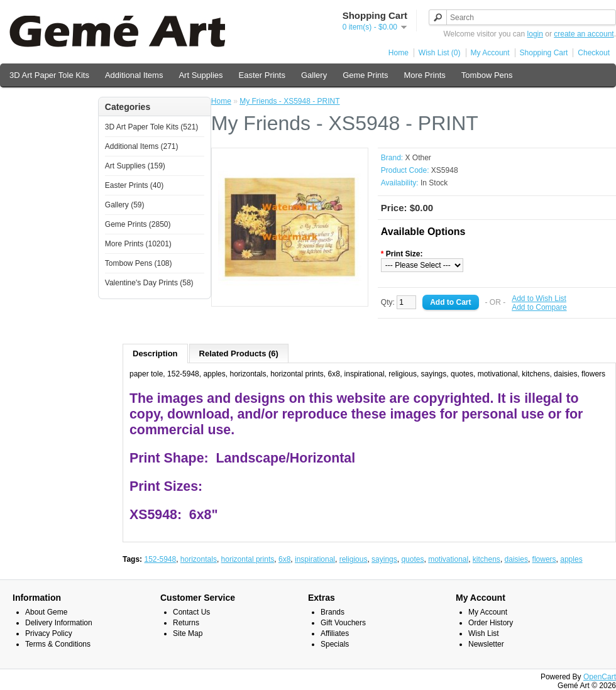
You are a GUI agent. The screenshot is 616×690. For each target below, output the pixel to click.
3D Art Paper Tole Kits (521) (152, 127)
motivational (448, 559)
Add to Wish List (539, 298)
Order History (491, 623)
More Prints (424, 75)
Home (399, 53)
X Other (418, 158)
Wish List (484, 633)
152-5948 (160, 559)
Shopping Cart (544, 53)
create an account (584, 34)
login (535, 34)
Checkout (594, 53)
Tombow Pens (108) (139, 263)
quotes (412, 559)
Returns (186, 623)
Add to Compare (539, 307)
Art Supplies (201, 75)
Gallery (314, 75)
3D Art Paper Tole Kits (49, 75)
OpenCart (600, 677)
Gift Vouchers (343, 623)
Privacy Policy (49, 633)
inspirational (315, 559)
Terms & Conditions (58, 644)
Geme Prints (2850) (138, 224)
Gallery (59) (125, 205)
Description (155, 353)
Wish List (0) (440, 53)
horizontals (199, 559)
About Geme (46, 612)
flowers (544, 559)
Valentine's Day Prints (49, 101)
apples (571, 559)
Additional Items (134, 75)
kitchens (487, 559)
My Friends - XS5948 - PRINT (289, 101)
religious (354, 559)
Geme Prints (365, 75)
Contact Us (191, 612)
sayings (384, 559)
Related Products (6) (239, 353)
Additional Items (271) (142, 146)
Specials (335, 644)
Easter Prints (262, 75)
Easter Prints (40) (134, 185)
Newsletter (486, 644)
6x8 (284, 559)
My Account (490, 53)
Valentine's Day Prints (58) (149, 283)
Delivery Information (59, 623)
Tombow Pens (487, 75)
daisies (516, 559)
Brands (333, 612)
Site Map (188, 633)
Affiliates (335, 633)
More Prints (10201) (138, 244)
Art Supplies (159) (135, 166)
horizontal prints (248, 559)
